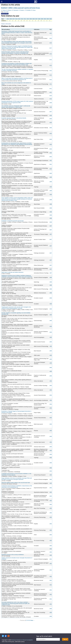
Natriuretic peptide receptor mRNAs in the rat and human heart (16, 483)
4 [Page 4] (28, 620)
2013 (19, 19)
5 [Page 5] (29, 620)
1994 (51, 381)
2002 (51, 19)
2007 (36, 19)
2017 (14, 19)
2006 (39, 19)
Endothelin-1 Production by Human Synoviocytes (13, 221)
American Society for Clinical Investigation (22, 640)
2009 (31, 19)
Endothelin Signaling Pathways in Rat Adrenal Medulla (14, 118)
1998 (51, 204)
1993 (51, 418)
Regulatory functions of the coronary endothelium (13, 555)
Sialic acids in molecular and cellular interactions (12, 272)
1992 (51, 479)
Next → (33, 620)
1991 (51, 559)
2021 (8, 19)
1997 (51, 226)
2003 (48, 19)
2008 (33, 19)
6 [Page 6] (30, 620)
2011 (25, 19)
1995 (51, 309)
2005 (42, 19)
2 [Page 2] (26, 620)
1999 (51, 177)
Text (5, 12)
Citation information (6, 24)
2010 (28, 19)
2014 (16, 19)
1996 (51, 277)
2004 (45, 19)
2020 (11, 19)
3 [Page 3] (27, 620)
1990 (51, 609)
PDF (8, 12)
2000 (51, 169)
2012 (22, 19)
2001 (51, 161)
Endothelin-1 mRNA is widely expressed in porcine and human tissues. (21, 8)
